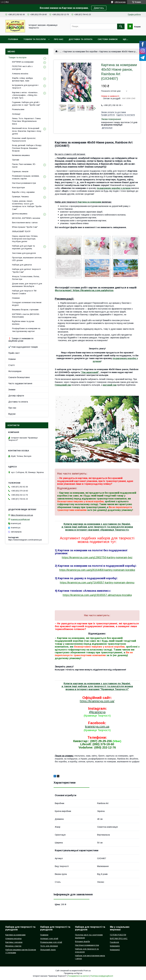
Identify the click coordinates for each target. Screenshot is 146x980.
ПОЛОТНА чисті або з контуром (22, 68)
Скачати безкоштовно (19, 377)
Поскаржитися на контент (78, 976)
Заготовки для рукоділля (24, 253)
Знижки (12, 390)
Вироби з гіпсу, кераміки (23, 192)
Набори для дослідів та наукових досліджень (23, 247)
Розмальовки (18, 109)
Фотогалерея (15, 371)
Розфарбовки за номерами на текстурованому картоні (26, 330)
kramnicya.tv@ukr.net (20, 519)
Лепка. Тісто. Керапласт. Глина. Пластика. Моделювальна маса (27, 121)
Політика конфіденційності (102, 976)
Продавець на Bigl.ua (73, 973)
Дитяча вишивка (20, 214)
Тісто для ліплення (49, 946)
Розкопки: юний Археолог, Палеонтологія (24, 140)
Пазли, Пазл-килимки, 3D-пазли (24, 166)
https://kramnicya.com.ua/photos (93, 290)
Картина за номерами (90, 202)
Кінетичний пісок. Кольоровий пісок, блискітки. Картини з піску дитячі (27, 131)
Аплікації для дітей (49, 938)
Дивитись (99, 8)
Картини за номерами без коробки (81, 52)
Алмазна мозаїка (20, 74)
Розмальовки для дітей (51, 942)
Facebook (114, 942)
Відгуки (12, 414)
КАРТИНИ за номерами (23, 62)
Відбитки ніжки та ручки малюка (23, 323)
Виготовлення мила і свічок (25, 223)
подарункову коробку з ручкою (114, 188)
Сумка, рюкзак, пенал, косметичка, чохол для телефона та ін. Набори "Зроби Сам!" (27, 205)
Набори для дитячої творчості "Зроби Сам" (26, 271)
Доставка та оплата (81, 39)
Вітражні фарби (82, 941)
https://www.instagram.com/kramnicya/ (25, 540)
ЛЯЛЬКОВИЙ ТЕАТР (21, 231)
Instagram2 (115, 950)
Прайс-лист (14, 353)
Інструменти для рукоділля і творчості (25, 87)
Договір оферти (16, 396)
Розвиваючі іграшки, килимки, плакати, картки (26, 177)
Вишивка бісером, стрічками (25, 310)
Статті (11, 365)
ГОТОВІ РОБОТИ (118, 935)
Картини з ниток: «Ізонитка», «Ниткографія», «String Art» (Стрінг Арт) (25, 95)
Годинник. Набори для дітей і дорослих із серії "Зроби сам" (26, 104)
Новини (12, 359)
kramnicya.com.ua (97, 726)
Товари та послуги (34, 39)
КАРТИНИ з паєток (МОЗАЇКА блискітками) (26, 316)
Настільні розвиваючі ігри (24, 183)
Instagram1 (115, 946)
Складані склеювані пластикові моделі (27, 304)
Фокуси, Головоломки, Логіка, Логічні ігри (26, 278)
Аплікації (16, 114)
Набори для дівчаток (22, 265)
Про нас (59, 39)
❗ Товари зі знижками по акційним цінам (21, 340)
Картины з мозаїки (14, 942)
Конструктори (18, 187)
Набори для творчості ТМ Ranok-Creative (24, 292)
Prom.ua (87, 971)
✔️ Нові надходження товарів (23, 347)
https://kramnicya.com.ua (22, 515)
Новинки (16, 298)
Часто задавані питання (20, 383)
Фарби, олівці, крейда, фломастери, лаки (23, 79)
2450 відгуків (120, 2)
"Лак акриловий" (90, 372)
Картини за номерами (15, 935)
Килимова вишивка (21, 155)
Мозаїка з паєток (13, 946)
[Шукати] (121, 26)
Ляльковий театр (48, 950)
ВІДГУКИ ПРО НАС (119, 938)
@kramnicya (97, 712)
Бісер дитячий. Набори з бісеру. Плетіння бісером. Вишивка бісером (27, 148)
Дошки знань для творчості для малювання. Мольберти (27, 285)
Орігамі (16, 160)
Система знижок (108, 39)
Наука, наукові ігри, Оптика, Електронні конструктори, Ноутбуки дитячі (25, 239)
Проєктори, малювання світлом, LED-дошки (27, 259)
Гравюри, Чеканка (20, 197)
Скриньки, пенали (20, 171)
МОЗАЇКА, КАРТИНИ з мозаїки (26, 218)
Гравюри (44, 935)
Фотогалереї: (63, 290)
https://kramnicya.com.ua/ (97, 701)
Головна (13, 39)
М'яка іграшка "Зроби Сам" (25, 227)
